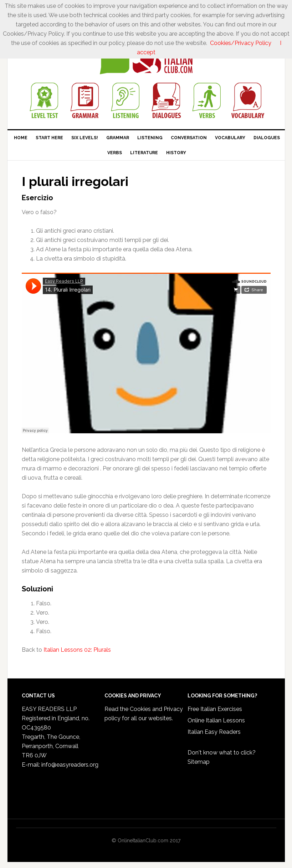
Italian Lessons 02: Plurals (77, 650)
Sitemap (199, 762)
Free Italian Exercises (215, 709)
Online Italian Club (146, 60)
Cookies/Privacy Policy (241, 43)
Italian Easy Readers (214, 732)
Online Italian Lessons (216, 720)
